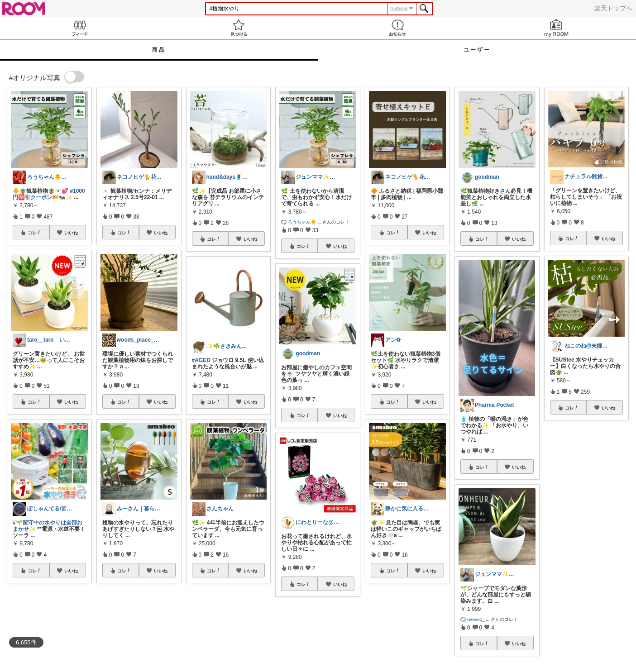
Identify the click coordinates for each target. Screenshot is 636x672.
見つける (238, 28)
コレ (34, 233)
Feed (79, 28)
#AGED (201, 360)
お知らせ (398, 28)
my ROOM (557, 28)
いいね (71, 233)
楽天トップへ (613, 8)
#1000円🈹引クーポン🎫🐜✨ (49, 194)
